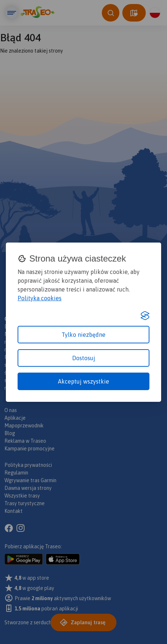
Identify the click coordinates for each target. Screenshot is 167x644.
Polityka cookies (40, 298)
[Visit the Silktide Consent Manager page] (145, 316)
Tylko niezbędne (83, 335)
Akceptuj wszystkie (83, 381)
